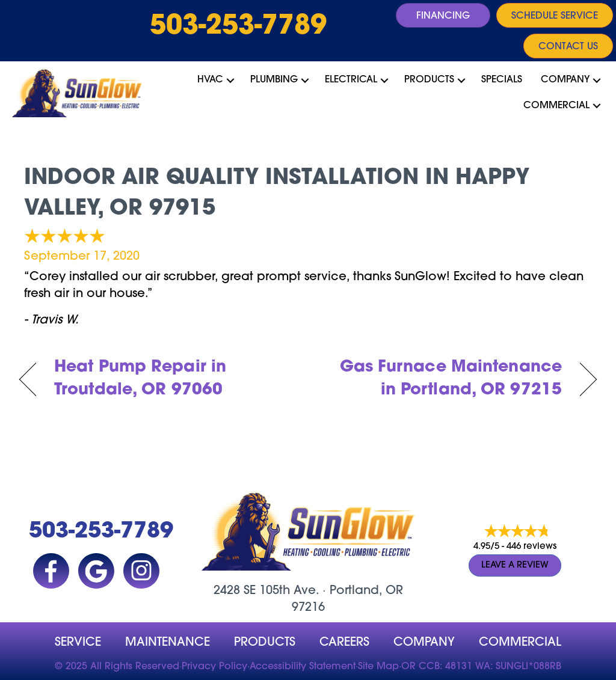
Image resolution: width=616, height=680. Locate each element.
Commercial (556, 106)
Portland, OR (366, 591)
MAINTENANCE (168, 643)
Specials (502, 80)
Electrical (351, 80)
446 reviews (531, 547)
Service (78, 643)
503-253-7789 (238, 27)
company (424, 643)
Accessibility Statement (303, 667)
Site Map (378, 667)
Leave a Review (515, 565)
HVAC (210, 80)
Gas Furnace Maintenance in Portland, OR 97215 (443, 379)
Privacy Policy (214, 667)
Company (565, 80)
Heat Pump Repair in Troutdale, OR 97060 (140, 379)
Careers (344, 643)
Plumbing (274, 80)
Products (429, 80)
